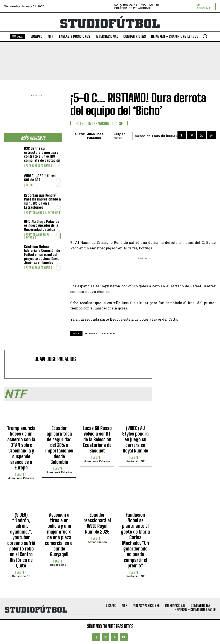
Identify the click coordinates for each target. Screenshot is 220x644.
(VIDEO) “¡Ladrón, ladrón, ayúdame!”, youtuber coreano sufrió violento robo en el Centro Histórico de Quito (21, 540)
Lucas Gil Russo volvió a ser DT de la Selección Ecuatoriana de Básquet (97, 440)
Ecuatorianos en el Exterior (37, 236)
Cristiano (109, 334)
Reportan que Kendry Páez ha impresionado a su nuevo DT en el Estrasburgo (42, 201)
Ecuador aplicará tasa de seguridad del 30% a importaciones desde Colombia (59, 445)
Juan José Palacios (95, 136)
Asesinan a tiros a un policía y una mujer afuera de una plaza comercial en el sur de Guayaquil (59, 535)
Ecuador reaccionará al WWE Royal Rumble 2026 (97, 523)
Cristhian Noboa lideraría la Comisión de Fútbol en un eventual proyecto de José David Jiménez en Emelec (42, 255)
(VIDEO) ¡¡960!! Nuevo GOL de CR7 (40, 178)
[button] (205, 36)
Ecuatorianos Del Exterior (42, 213)
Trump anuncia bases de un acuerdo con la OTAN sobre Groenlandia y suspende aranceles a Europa (21, 448)
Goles (29, 185)
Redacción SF (135, 461)
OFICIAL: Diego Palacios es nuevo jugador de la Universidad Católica (42, 225)
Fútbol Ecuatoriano (38, 166)
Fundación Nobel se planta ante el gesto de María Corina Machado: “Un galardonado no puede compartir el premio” (135, 540)
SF (121, 123)
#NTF (21, 475)
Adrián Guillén (97, 542)
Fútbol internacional (94, 123)
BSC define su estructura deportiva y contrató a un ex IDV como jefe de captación (42, 154)
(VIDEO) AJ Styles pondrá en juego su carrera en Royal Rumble (135, 440)
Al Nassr (91, 334)
